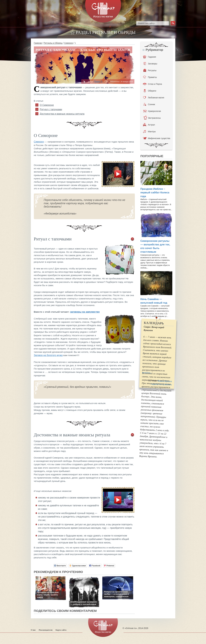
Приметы (150, 77)
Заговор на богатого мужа (48, 355)
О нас (33, 630)
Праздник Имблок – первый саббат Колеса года (155, 193)
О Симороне (47, 105)
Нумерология (152, 111)
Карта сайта (61, 630)
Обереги (150, 91)
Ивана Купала (165, 381)
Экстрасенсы (152, 118)
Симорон (69, 43)
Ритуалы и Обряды (53, 43)
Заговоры (150, 64)
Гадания (150, 57)
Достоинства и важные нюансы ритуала (62, 114)
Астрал (149, 125)
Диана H (98, 81)
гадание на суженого (161, 384)
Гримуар (38, 43)
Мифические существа (157, 138)
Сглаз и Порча (152, 84)
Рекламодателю (46, 630)
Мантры (149, 132)
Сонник (149, 104)
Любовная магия (154, 98)
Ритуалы (150, 70)
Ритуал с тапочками (51, 109)
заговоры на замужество (85, 312)
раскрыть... (147, 372)
